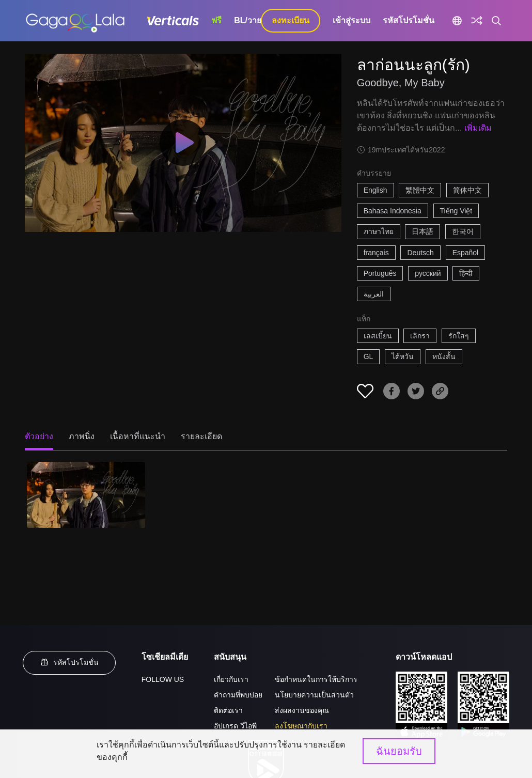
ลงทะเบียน (291, 20)
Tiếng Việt (456, 211)
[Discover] (477, 21)
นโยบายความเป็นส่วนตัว (314, 695)
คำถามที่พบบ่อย (238, 695)
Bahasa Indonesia (393, 211)
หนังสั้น (444, 356)
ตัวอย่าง (39, 436)
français (376, 253)
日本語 (423, 231)
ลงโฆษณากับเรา (301, 726)
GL (369, 356)
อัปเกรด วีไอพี (235, 726)
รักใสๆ (459, 336)
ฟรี (216, 20)
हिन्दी (466, 273)
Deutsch (420, 253)
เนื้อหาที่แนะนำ (138, 436)
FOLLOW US (163, 679)
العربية (374, 294)
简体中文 (467, 190)
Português (380, 273)
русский (428, 273)
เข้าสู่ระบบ (351, 20)
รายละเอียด (201, 436)
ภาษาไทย (379, 231)
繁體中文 (420, 190)
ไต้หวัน (403, 356)
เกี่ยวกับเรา (231, 679)
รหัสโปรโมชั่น (409, 20)
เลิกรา (420, 336)
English (375, 190)
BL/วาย (248, 20)
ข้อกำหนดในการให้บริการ (316, 679)
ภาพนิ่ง (82, 436)
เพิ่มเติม (478, 128)
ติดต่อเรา (228, 710)
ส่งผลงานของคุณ (302, 710)
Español (466, 253)
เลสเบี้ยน (378, 336)
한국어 (463, 231)
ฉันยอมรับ (399, 751)
